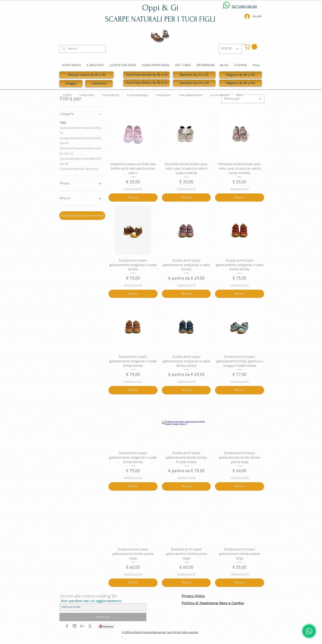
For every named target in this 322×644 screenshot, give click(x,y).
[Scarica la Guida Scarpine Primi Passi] (82, 216)
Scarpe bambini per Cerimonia (79, 169)
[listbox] (230, 49)
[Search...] (82, 49)
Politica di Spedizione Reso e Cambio (213, 603)
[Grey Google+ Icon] (82, 626)
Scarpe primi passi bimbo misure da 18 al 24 (81, 151)
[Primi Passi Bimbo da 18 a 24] (146, 83)
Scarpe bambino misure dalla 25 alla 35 (80, 161)
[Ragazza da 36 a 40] (241, 75)
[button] (230, 49)
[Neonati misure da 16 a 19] (86, 75)
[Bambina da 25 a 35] (194, 75)
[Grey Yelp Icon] (90, 626)
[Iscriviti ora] (103, 617)
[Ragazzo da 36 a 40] (241, 83)
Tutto (63, 123)
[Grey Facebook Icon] (67, 626)
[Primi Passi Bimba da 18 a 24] (146, 75)
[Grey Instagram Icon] (75, 626)
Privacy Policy (193, 596)
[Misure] (133, 198)
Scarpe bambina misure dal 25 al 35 (81, 130)
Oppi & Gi (160, 8)
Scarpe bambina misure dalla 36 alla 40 (80, 141)
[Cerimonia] (99, 84)
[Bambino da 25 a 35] (194, 83)
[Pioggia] (71, 84)
